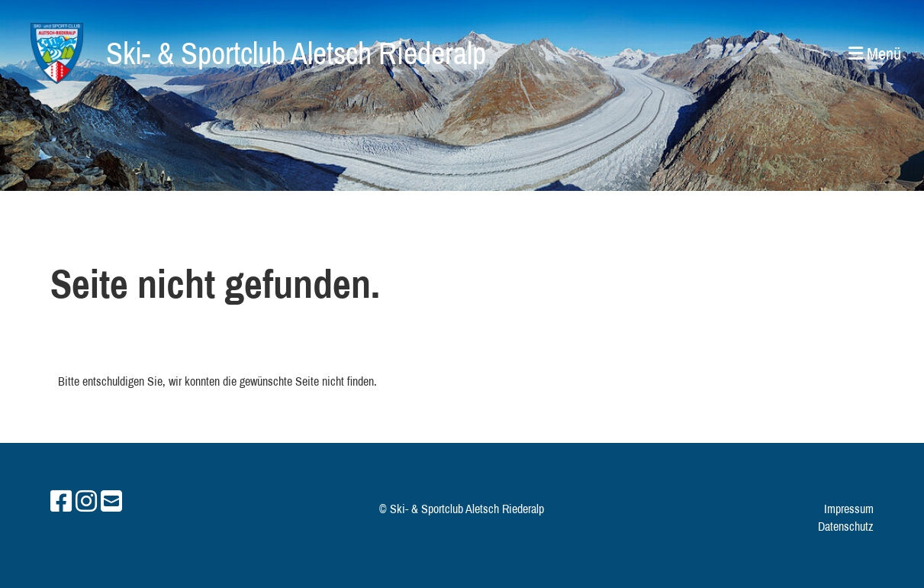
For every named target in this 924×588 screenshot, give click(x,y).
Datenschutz (846, 526)
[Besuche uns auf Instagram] (86, 501)
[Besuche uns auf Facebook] (61, 501)
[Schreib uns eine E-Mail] (111, 501)
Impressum (849, 509)
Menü (875, 53)
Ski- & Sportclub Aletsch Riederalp (296, 53)
